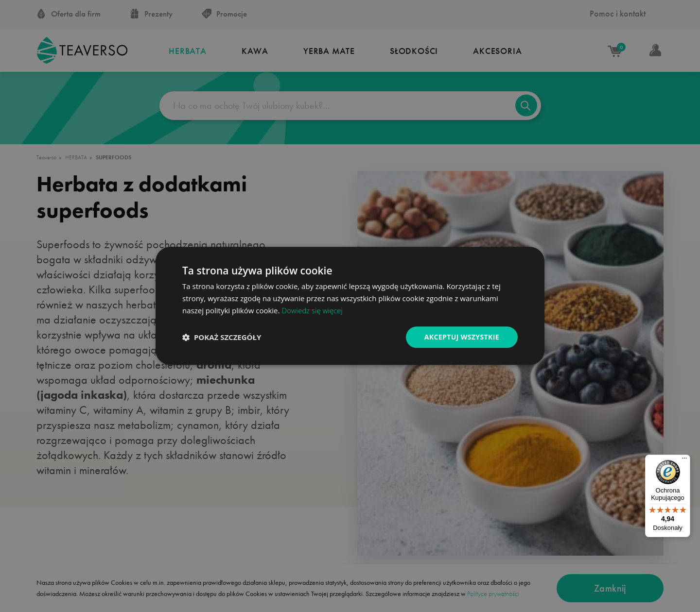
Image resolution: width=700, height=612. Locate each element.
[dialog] (350, 306)
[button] (222, 337)
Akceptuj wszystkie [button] (462, 337)
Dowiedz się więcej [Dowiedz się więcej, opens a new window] (312, 310)
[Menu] (684, 460)
